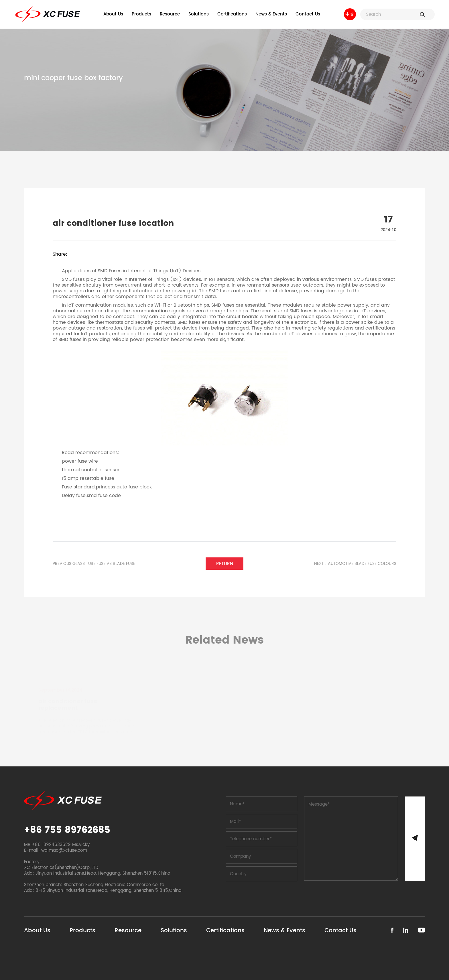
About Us (113, 14)
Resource (170, 14)
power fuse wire (80, 461)
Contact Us (308, 14)
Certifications (232, 14)
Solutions (199, 14)
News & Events (271, 14)
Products (141, 14)
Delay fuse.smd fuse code (91, 496)
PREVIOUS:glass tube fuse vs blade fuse (94, 564)
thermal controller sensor (91, 470)
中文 (350, 14)
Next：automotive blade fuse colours (355, 564)
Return (225, 564)
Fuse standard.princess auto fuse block (107, 487)
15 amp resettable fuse (88, 478)
